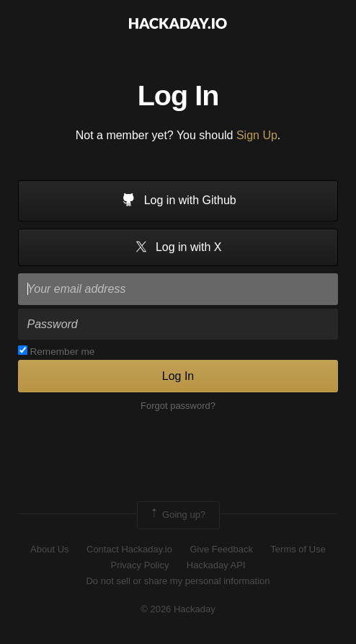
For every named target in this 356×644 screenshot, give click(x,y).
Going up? (177, 515)
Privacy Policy (139, 565)
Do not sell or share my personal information (178, 581)
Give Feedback (221, 549)
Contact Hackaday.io (129, 549)
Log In (178, 376)
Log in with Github (178, 201)
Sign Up (257, 135)
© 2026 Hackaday (178, 609)
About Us (49, 549)
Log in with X (178, 248)
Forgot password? (178, 406)
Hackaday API (216, 565)
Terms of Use (298, 549)
